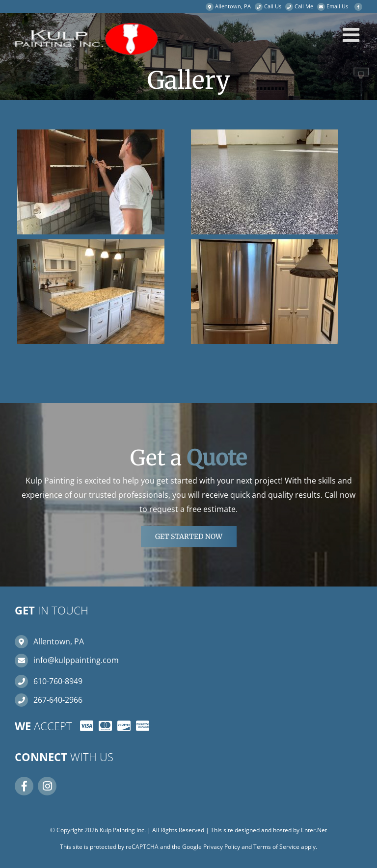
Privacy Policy (222, 847)
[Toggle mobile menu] (352, 35)
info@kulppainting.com (76, 660)
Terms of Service (276, 847)
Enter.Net (314, 830)
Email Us (337, 6)
